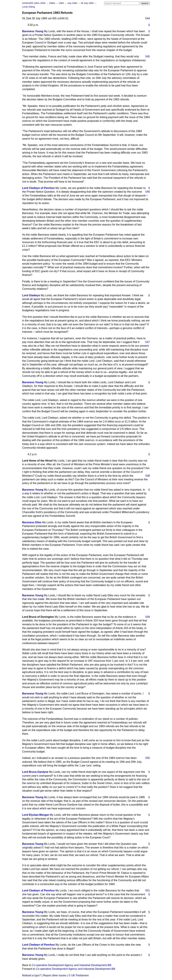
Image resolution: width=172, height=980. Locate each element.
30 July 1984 (87, 3)
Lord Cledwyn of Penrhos (38, 188)
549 (148, 617)
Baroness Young (33, 31)
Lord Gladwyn (31, 295)
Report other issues (55, 975)
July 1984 (73, 3)
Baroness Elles (32, 522)
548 (148, 476)
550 (148, 758)
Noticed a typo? (31, 975)
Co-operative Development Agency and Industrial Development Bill (72, 965)
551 (148, 890)
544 (148, 18)
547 (148, 342)
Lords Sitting (29, 7)
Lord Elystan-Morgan (36, 815)
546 (148, 192)
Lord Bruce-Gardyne (35, 772)
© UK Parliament (79, 975)
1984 (62, 3)
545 (148, 56)
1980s (52, 3)
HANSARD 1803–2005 (34, 3)
